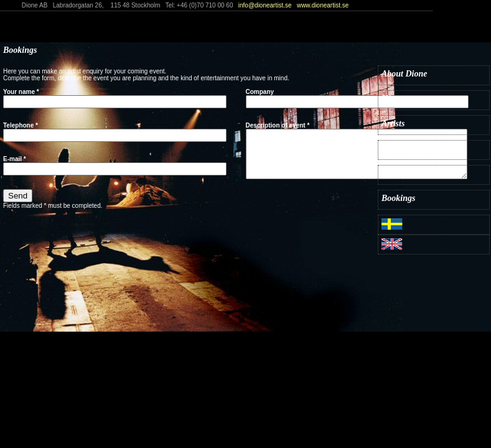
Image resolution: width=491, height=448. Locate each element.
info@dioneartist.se (265, 5)
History (395, 99)
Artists (393, 124)
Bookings (398, 198)
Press (391, 173)
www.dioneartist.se (323, 5)
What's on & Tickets (418, 148)
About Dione (404, 74)
